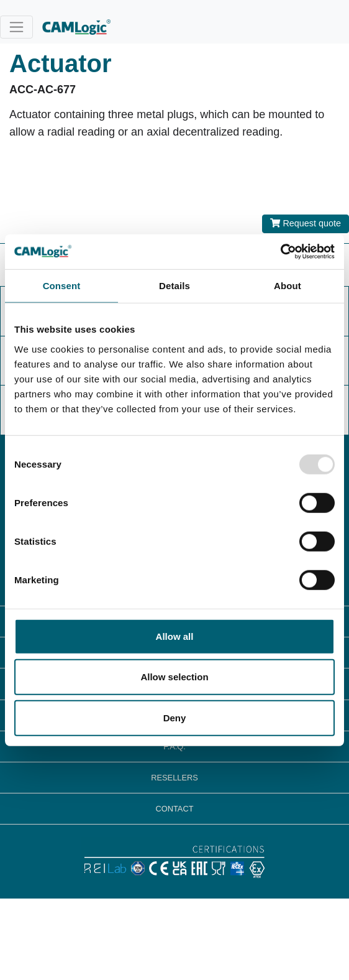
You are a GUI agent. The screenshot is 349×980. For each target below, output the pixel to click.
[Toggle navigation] (16, 27)
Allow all (175, 636)
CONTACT (175, 809)
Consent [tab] (62, 285)
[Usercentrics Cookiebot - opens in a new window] (280, 252)
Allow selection (174, 677)
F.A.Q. (175, 747)
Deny (175, 717)
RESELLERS (174, 778)
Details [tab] (175, 285)
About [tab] (288, 285)
